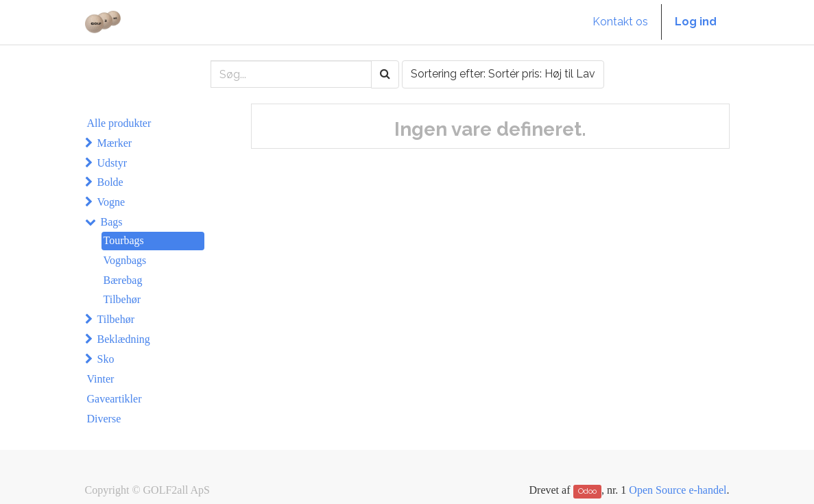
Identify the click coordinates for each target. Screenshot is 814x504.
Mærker (115, 143)
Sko (106, 359)
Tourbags (124, 240)
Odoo (587, 491)
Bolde (110, 182)
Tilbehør (122, 299)
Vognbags (125, 260)
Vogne (111, 202)
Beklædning (124, 339)
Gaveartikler (115, 399)
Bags (112, 222)
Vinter (101, 379)
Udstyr (112, 163)
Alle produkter (119, 123)
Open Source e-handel (678, 490)
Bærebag (123, 280)
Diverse (104, 419)
